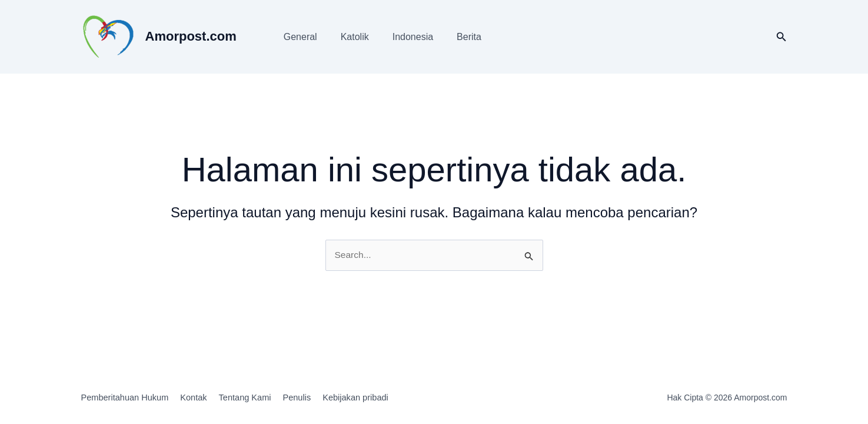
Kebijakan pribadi (386, 398)
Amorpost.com (191, 36)
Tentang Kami (261, 398)
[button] (781, 37)
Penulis (320, 398)
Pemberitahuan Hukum (126, 398)
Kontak (203, 398)
